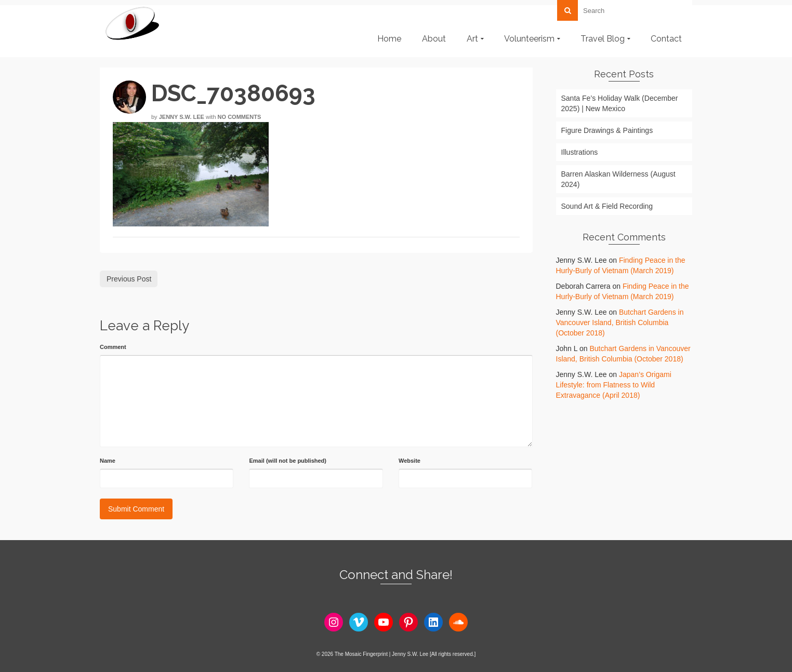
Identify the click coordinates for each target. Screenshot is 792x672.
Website (410, 461)
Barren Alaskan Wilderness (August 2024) (618, 179)
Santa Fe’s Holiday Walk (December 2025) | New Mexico (620, 103)
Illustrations (580, 152)
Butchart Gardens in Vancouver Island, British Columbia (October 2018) (620, 322)
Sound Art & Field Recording (607, 206)
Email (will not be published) (288, 461)
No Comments (240, 117)
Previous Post (129, 279)
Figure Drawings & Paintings (607, 130)
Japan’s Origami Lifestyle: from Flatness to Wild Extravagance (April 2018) (614, 385)
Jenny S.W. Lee (182, 117)
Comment (113, 347)
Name (108, 461)
